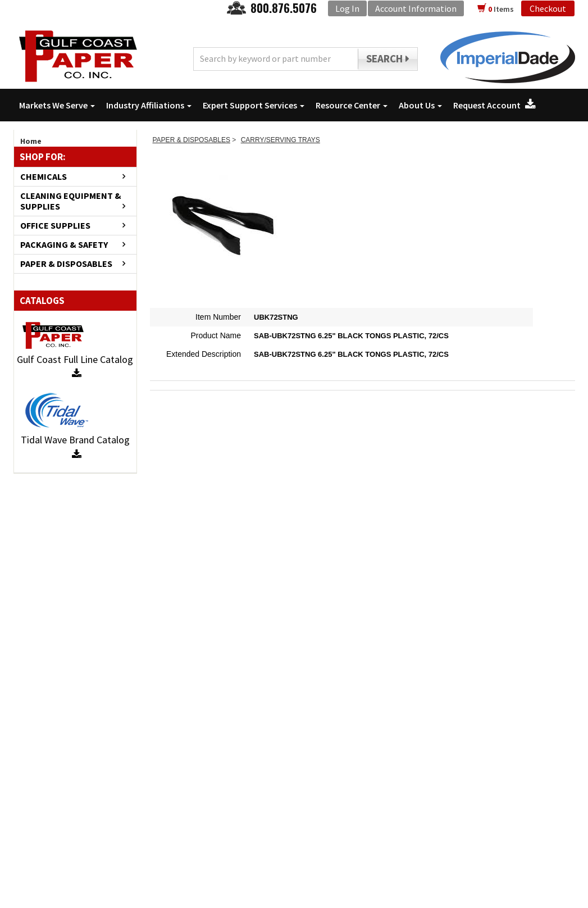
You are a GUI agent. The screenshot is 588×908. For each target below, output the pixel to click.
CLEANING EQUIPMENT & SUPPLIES (71, 201)
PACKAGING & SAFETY (64, 245)
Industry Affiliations (149, 105)
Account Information (416, 8)
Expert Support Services (254, 105)
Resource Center (352, 105)
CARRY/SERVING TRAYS (281, 140)
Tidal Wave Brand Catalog (75, 446)
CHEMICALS (44, 177)
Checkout (548, 8)
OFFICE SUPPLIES (55, 226)
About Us (420, 105)
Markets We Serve (57, 105)
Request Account (494, 105)
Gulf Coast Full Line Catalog (75, 366)
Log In (347, 8)
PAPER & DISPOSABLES (66, 264)
